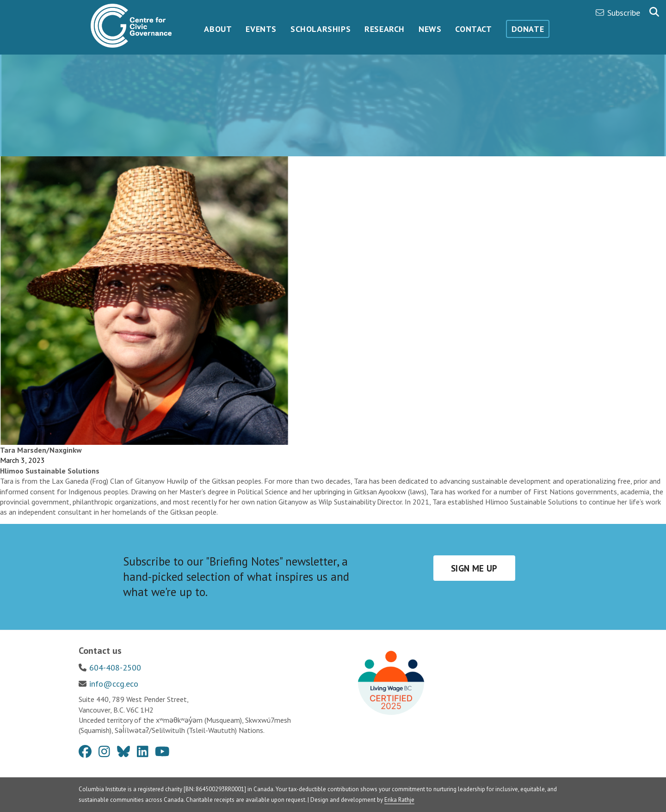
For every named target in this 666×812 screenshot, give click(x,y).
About (218, 29)
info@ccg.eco (114, 684)
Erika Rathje (399, 800)
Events (261, 29)
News (430, 29)
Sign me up (474, 568)
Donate (528, 29)
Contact (473, 29)
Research (385, 29)
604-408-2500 (115, 667)
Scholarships (321, 29)
